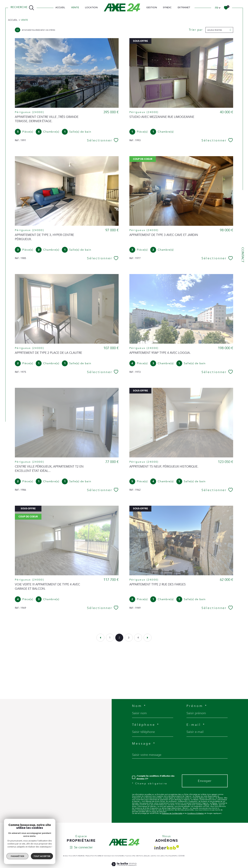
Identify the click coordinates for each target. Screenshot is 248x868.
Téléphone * (146, 725)
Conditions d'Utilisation (196, 813)
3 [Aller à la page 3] (129, 638)
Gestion (152, 8)
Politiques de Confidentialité (172, 813)
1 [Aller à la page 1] (110, 638)
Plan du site (130, 856)
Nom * (139, 706)
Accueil (60, 8)
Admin (153, 856)
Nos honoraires (118, 856)
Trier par (196, 30)
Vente (75, 8)
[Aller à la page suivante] (148, 638)
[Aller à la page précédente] (100, 638)
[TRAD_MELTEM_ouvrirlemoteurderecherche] (22, 8)
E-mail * (196, 725)
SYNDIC (167, 8)
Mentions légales (143, 856)
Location (91, 8)
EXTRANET (184, 8)
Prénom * (197, 706)
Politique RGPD (171, 856)
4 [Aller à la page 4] (138, 638)
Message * (144, 744)
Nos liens (161, 856)
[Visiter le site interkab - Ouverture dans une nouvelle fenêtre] (167, 847)
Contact (243, 255)
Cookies (181, 856)
